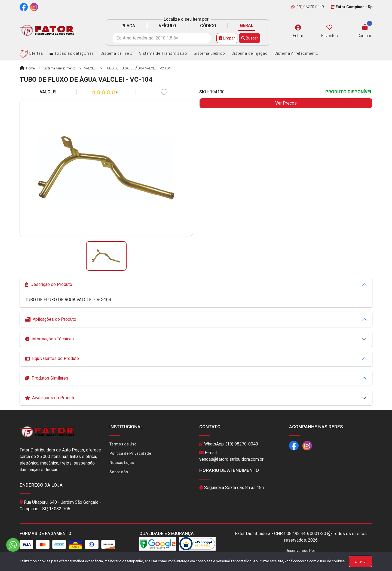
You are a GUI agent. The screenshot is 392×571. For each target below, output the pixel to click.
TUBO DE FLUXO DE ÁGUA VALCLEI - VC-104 (138, 68)
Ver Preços (286, 103)
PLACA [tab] (128, 26)
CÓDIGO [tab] (208, 26)
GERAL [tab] (247, 25)
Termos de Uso (123, 444)
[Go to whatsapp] (13, 545)
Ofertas (31, 53)
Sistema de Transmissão (163, 53)
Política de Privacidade (130, 453)
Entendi (361, 561)
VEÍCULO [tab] (167, 26)
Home (27, 68)
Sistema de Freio (117, 53)
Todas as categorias (72, 53)
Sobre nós (119, 472)
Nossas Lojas (122, 463)
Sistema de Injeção (249, 53)
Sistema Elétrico (209, 53)
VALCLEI (90, 68)
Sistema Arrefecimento (296, 53)
